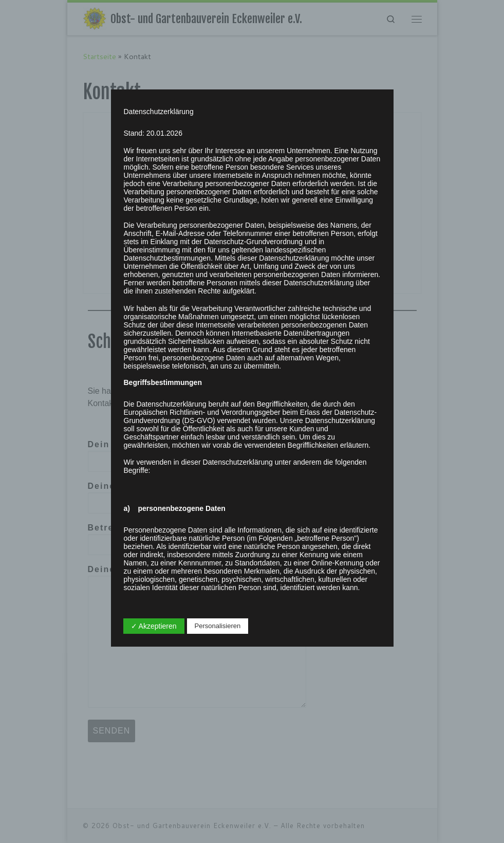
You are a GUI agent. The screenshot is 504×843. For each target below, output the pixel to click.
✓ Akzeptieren (154, 626)
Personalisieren (218, 626)
